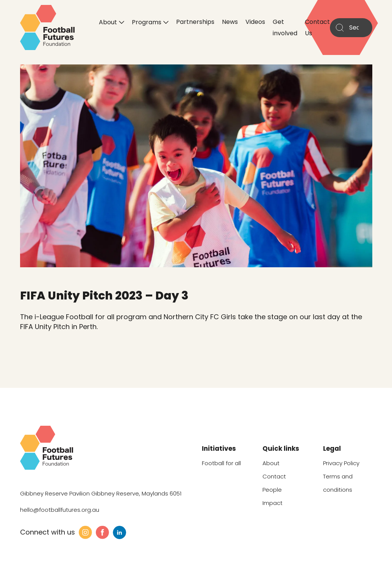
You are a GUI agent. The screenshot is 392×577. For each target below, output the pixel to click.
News (230, 22)
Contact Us (317, 27)
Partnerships (195, 22)
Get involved (285, 27)
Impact (273, 503)
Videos (255, 22)
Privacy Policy (341, 463)
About (108, 22)
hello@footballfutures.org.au (60, 510)
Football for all (221, 463)
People (272, 490)
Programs (147, 22)
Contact (274, 476)
